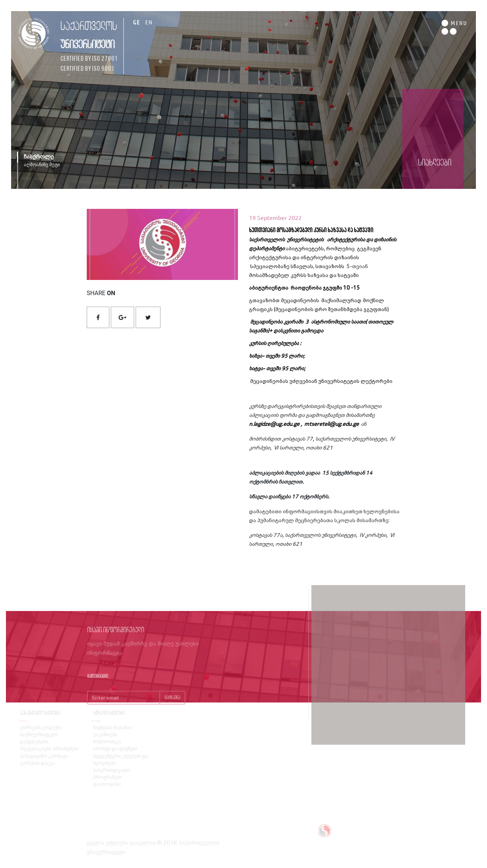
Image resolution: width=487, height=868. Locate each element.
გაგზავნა (172, 705)
